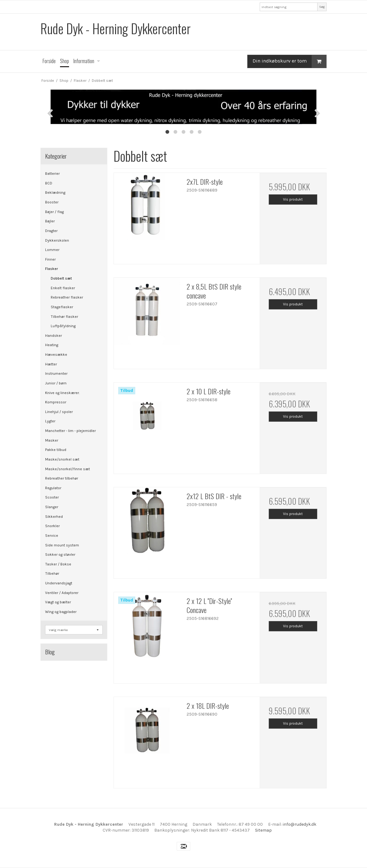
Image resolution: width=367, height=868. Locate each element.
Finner (50, 259)
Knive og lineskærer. (62, 393)
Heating (52, 345)
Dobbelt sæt (61, 278)
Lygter (50, 421)
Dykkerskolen (57, 240)
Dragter (51, 231)
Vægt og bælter (58, 602)
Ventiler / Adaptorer (62, 593)
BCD (49, 183)
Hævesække (56, 355)
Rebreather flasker (67, 297)
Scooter (52, 497)
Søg (322, 7)
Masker (52, 440)
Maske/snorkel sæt (62, 459)
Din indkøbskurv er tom (289, 61)
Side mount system (62, 545)
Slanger (52, 507)
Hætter (51, 364)
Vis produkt (293, 199)
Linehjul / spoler (59, 412)
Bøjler (50, 221)
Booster (52, 202)
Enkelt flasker (63, 288)
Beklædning (55, 193)
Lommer (52, 250)
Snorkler (52, 526)
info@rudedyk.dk (300, 824)
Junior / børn (56, 383)
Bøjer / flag (54, 212)
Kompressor (56, 402)
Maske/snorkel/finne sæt (67, 469)
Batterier (52, 174)
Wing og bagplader (61, 612)
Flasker (51, 269)
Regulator (53, 488)
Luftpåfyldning (63, 326)
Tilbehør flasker (64, 317)
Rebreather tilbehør (62, 478)
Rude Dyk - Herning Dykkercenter (116, 28)
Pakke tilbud (56, 450)
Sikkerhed (54, 517)
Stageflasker (62, 307)
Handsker (53, 336)
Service (52, 536)
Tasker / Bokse (58, 564)
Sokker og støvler (60, 555)
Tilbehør (52, 573)
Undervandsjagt (59, 583)
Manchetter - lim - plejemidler (70, 431)
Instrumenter (56, 374)
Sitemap (263, 830)
